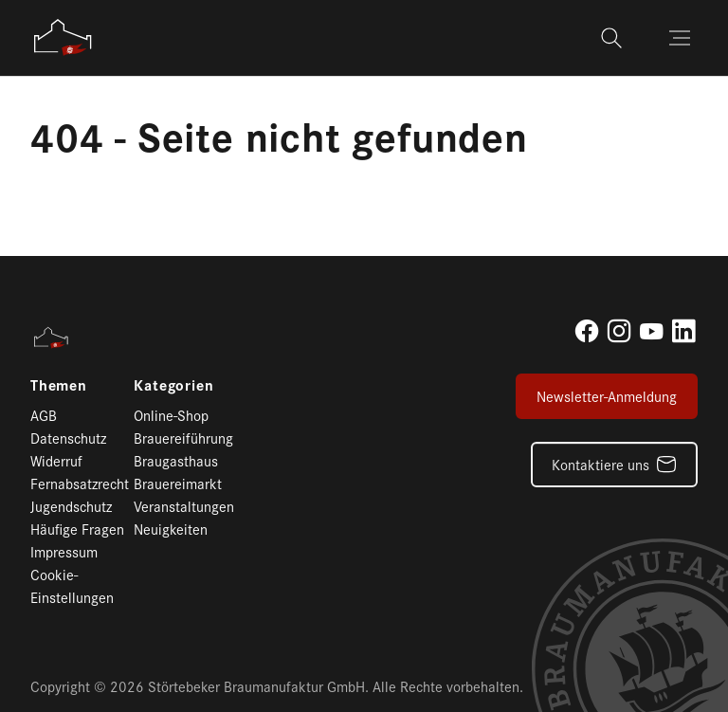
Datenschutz (68, 438)
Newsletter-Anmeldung (607, 396)
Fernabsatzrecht (80, 483)
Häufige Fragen (77, 529)
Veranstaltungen (184, 506)
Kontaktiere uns (601, 464)
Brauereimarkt (178, 483)
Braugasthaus (176, 460)
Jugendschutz (71, 506)
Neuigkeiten (171, 529)
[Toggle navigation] (682, 38)
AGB (44, 415)
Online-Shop (171, 415)
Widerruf (56, 460)
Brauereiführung (183, 438)
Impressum (64, 551)
